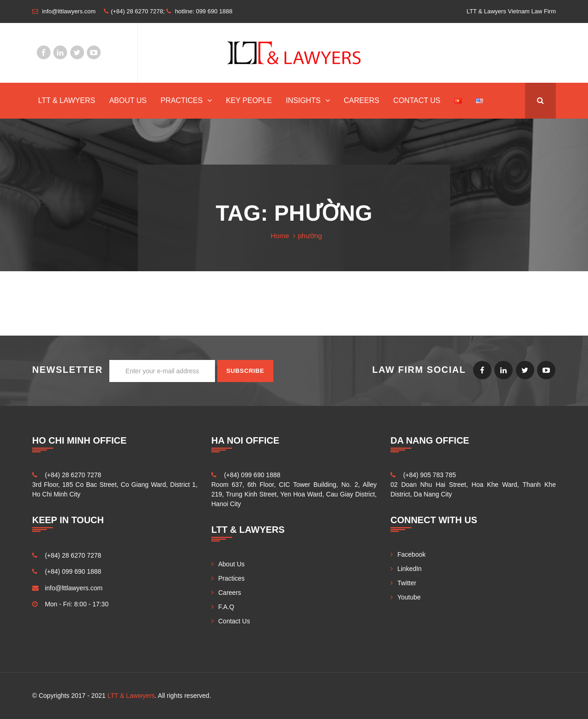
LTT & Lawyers (67, 100)
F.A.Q (226, 607)
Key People (249, 100)
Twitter (77, 52)
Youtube (94, 52)
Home (280, 236)
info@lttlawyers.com (74, 588)
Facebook (44, 52)
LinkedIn (60, 52)
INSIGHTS (303, 100)
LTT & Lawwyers (131, 696)
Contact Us (417, 100)
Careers (361, 100)
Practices (182, 100)
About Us (128, 100)
